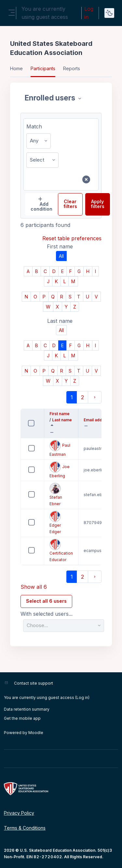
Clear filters (70, 204)
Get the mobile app (22, 718)
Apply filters (98, 204)
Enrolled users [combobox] (51, 98)
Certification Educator (61, 550)
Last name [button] (61, 420)
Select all (38, 419)
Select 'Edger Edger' (26, 527)
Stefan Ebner (56, 494)
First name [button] (61, 414)
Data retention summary (27, 709)
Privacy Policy (19, 813)
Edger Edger (55, 522)
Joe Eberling (60, 470)
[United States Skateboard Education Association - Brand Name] (61, 789)
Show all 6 (34, 587)
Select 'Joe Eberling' (26, 475)
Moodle (36, 733)
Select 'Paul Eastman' (26, 453)
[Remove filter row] (86, 180)
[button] (53, 433)
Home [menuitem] (16, 68)
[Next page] (95, 397)
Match (34, 126)
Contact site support (34, 683)
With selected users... (47, 614)
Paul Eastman (60, 448)
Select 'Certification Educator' (26, 555)
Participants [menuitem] (43, 68)
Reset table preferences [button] (72, 238)
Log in (89, 13)
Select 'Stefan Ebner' (26, 500)
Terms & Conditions (25, 828)
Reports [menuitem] (72, 68)
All (61, 256)
